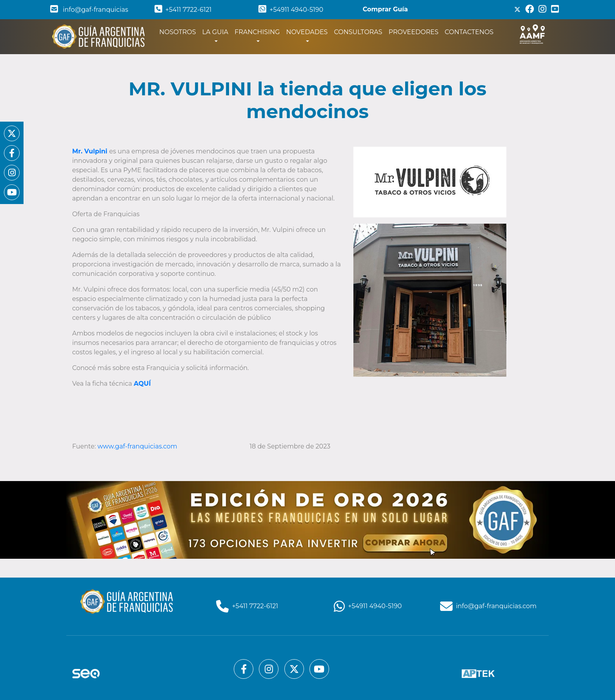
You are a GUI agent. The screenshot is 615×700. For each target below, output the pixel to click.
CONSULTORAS (358, 32)
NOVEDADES (307, 32)
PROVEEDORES (414, 32)
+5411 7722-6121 (183, 10)
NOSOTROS (179, 31)
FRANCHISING (257, 32)
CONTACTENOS (469, 32)
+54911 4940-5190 (291, 10)
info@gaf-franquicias (89, 10)
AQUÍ (142, 384)
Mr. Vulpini (90, 151)
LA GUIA (215, 32)
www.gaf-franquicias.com (137, 446)
